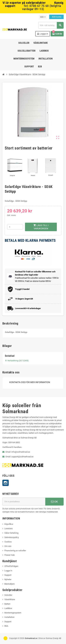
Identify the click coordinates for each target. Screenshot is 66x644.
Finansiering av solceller (15, 551)
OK (54, 502)
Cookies (8, 542)
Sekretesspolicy (12, 537)
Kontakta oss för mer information (30, 382)
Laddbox (8, 608)
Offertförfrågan (11, 566)
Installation (9, 617)
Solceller (8, 595)
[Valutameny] (43, 17)
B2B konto (56, 17)
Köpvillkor (9, 524)
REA (6, 626)
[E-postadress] (24, 502)
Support (8, 575)
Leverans (9, 528)
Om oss (8, 546)
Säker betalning (11, 533)
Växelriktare (10, 599)
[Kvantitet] (15, 227)
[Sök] (51, 25)
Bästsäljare (9, 584)
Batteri (7, 604)
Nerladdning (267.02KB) (17, 361)
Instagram (6, 483)
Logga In (8, 571)
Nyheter (8, 579)
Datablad (10, 356)
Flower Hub (9, 555)
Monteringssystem (13, 613)
